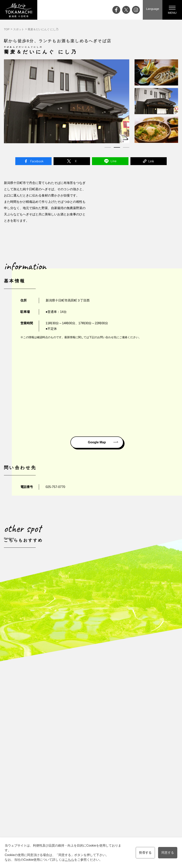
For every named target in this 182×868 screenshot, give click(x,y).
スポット (19, 29)
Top (32, 738)
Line (110, 161)
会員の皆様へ (114, 788)
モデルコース (114, 744)
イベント (35, 744)
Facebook (34, 161)
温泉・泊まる (88, 766)
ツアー (110, 749)
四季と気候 (59, 755)
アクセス (35, 771)
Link (149, 161)
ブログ (34, 749)
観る (82, 744)
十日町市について (63, 749)
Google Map (97, 442)
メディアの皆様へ (139, 749)
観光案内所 (135, 738)
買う (82, 760)
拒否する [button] (145, 853)
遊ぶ (82, 749)
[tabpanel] (67, 101)
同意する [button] (168, 853)
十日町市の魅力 (61, 744)
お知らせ (35, 777)
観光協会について (139, 755)
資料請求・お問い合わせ (143, 744)
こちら (69, 860)
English (77, 799)
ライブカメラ (38, 766)
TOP (7, 29)
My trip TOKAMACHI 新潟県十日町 (19, 10)
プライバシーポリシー (142, 760)
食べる (84, 755)
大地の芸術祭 (38, 760)
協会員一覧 (135, 766)
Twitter (72, 161)
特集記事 (35, 755)
